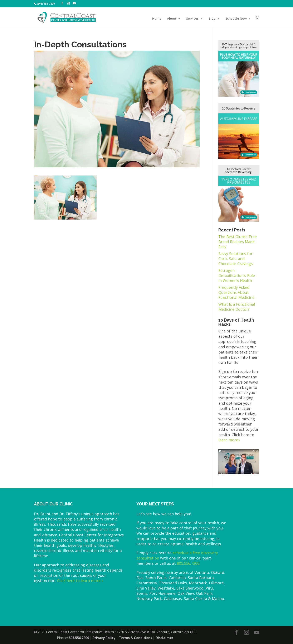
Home (157, 19)
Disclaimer (164, 638)
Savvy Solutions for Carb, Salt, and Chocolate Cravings (236, 259)
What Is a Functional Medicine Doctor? (237, 307)
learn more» (229, 440)
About (172, 19)
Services (192, 19)
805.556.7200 (188, 563)
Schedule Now (236, 19)
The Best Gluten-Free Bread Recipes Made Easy (238, 242)
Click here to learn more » (80, 581)
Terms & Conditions (135, 638)
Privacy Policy (104, 638)
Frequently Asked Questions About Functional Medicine (236, 292)
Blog (212, 19)
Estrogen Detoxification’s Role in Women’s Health (237, 275)
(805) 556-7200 (46, 4)
